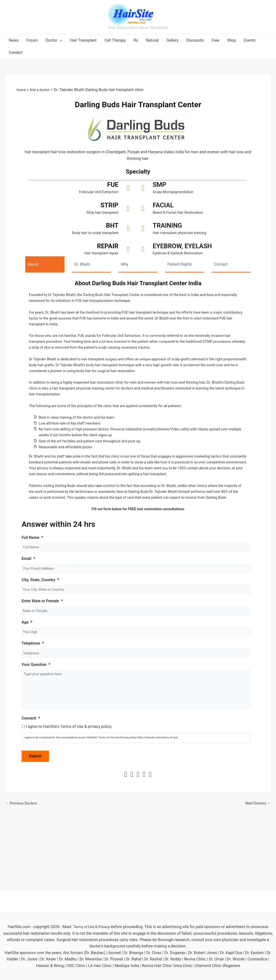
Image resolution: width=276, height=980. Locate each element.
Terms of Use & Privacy (91, 927)
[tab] (45, 266)
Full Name (32, 573)
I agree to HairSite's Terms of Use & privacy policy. (69, 805)
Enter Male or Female (42, 639)
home (22, 90)
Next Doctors (257, 882)
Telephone (33, 682)
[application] (60, 40)
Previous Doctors (23, 882)
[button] (54, 40)
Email (28, 595)
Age (27, 660)
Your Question (36, 704)
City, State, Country (40, 617)
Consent (31, 797)
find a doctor (42, 90)
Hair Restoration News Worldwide (138, 27)
